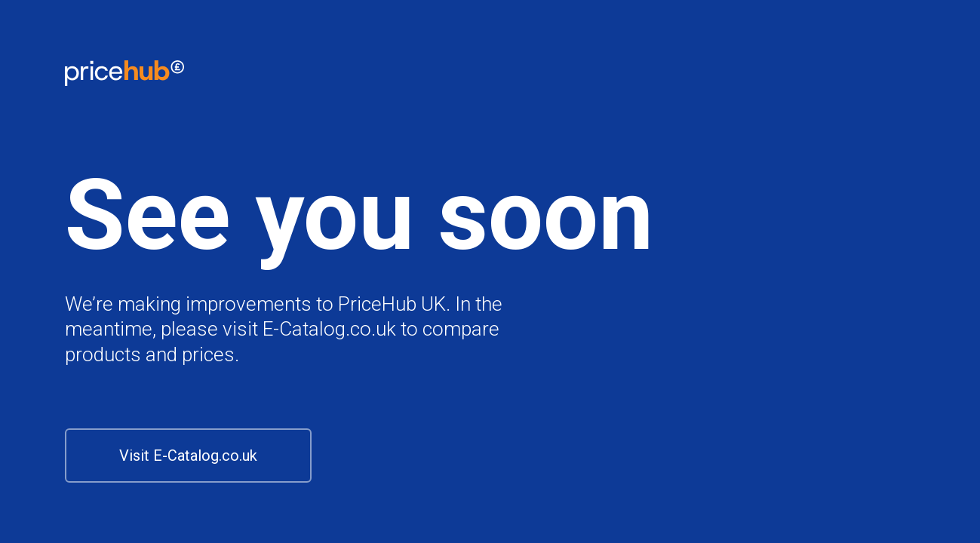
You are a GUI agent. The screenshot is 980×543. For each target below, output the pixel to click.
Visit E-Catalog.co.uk (188, 456)
